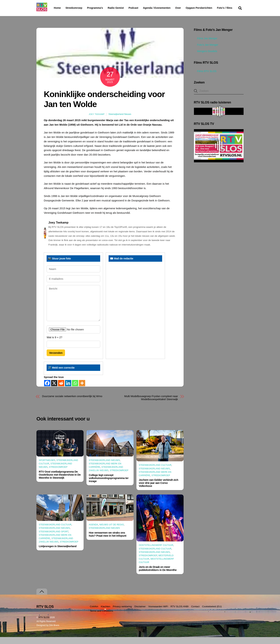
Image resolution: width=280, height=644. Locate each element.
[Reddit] (61, 390)
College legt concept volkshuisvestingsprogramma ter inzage (109, 485)
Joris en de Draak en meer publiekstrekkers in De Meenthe (158, 575)
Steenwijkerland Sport (54, 538)
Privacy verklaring (122, 613)
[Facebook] (47, 390)
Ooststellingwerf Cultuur (156, 552)
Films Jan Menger (206, 45)
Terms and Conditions (102, 618)
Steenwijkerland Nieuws (120, 121)
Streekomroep (75, 8)
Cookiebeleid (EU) (212, 613)
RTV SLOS (44, 624)
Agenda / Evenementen (166, 8)
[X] (54, 390)
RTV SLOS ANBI (180, 613)
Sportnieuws (47, 467)
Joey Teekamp (97, 121)
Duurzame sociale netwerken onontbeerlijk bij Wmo (72, 403)
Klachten (105, 613)
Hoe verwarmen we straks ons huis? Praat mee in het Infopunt (107, 541)
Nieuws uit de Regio (112, 532)
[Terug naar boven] (42, 599)
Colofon (94, 613)
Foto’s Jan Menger (206, 52)
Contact (195, 613)
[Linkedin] (68, 390)
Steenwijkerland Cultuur (155, 472)
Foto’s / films (62, 15)
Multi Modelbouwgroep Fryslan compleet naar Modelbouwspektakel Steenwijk (151, 405)
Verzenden (56, 360)
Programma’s (102, 8)
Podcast (142, 8)
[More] (82, 390)
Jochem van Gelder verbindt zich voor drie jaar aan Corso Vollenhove (158, 490)
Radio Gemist (125, 8)
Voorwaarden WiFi (158, 613)
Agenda (93, 532)
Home (54, 8)
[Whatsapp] (75, 390)
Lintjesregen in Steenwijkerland (58, 553)
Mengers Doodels (206, 58)
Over (187, 8)
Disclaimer (140, 613)
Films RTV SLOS (205, 78)
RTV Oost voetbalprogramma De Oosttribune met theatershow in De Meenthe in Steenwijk (60, 481)
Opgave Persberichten (212, 8)
